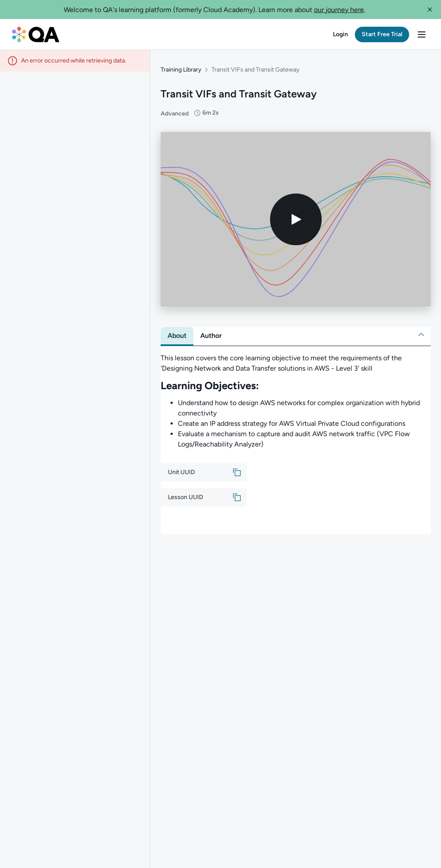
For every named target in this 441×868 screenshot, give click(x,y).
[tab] (177, 336)
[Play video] (296, 219)
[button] (430, 9)
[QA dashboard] (36, 34)
